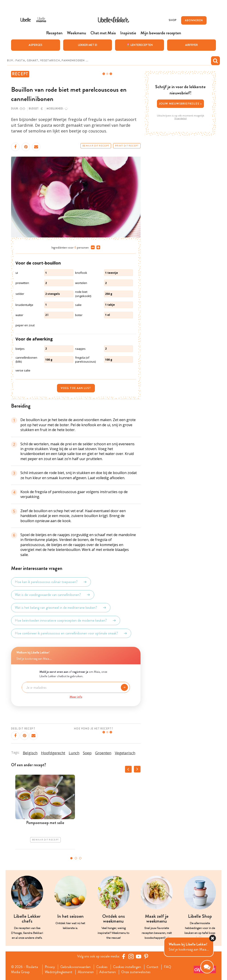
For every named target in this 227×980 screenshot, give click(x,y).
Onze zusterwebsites (136, 972)
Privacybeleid (181, 119)
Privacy (50, 967)
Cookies (102, 967)
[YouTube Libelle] (139, 956)
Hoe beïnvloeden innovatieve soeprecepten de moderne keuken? (66, 620)
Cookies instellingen (127, 967)
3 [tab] (80, 858)
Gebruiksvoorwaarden (75, 967)
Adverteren (108, 972)
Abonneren (86, 972)
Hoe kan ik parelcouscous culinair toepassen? (51, 582)
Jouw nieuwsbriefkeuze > (181, 104)
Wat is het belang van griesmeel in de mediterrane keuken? (61, 608)
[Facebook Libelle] (123, 956)
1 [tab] (71, 858)
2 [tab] (76, 858)
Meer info (76, 697)
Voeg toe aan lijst (76, 388)
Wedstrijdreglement (59, 972)
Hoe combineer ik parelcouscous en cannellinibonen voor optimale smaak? (71, 633)
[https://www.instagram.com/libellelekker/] (131, 956)
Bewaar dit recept (96, 146)
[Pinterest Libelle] (146, 956)
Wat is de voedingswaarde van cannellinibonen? (53, 595)
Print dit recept (127, 146)
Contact (152, 967)
